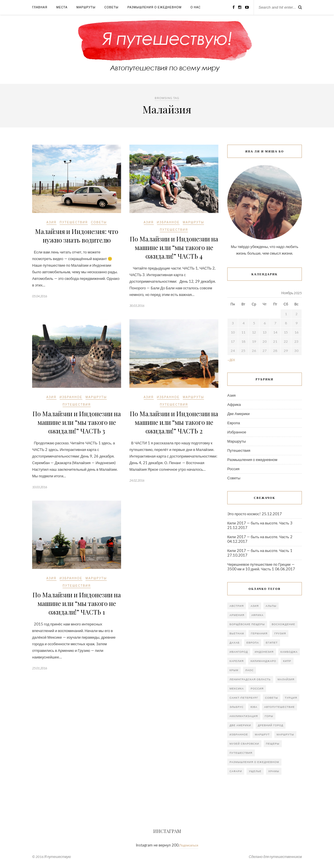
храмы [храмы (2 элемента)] (274, 771)
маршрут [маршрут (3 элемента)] (262, 734)
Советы (111, 7)
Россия (233, 469)
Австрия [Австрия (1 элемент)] (237, 606)
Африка (234, 404)
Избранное (168, 222)
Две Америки (238, 414)
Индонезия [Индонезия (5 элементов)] (264, 652)
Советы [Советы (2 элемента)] (272, 698)
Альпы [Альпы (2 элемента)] (271, 606)
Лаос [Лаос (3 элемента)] (249, 670)
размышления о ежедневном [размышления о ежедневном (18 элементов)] (254, 762)
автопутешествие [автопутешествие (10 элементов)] (280, 707)
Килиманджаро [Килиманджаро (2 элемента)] (263, 661)
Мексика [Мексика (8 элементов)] (237, 688)
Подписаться (189, 845)
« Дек (231, 360)
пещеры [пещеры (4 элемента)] (273, 744)
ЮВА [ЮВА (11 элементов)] (254, 707)
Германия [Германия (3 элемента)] (259, 633)
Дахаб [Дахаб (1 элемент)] (235, 643)
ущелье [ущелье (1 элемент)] (255, 771)
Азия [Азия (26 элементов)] (255, 606)
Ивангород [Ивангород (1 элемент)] (239, 652)
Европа (234, 423)
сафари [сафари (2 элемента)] (236, 771)
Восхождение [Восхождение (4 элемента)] (283, 624)
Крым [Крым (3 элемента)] (234, 670)
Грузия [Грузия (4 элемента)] (280, 633)
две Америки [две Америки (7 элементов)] (240, 725)
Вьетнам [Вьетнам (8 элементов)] (237, 633)
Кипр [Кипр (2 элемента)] (287, 661)
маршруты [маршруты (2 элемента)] (285, 734)
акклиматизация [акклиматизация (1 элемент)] (244, 716)
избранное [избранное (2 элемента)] (239, 734)
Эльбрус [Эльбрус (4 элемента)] (237, 707)
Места (62, 7)
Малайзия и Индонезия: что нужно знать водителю (77, 236)
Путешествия (74, 222)
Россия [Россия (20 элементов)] (257, 688)
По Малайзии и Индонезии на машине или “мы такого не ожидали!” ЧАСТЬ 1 (77, 603)
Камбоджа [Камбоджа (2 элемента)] (289, 652)
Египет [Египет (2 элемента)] (272, 643)
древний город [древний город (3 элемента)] (271, 725)
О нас (196, 7)
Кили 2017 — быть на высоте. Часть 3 (260, 523)
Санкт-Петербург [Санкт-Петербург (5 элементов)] (244, 698)
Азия (52, 222)
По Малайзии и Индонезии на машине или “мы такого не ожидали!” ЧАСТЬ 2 (174, 422)
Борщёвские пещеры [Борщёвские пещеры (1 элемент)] (247, 624)
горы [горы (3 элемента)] (269, 716)
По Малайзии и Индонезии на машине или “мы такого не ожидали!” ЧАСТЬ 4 (174, 247)
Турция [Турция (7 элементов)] (291, 698)
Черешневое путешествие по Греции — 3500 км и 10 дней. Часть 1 (261, 567)
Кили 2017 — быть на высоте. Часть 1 (260, 551)
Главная (40, 7)
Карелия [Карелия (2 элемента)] (237, 661)
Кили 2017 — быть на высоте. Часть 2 (260, 537)
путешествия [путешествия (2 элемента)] (241, 753)
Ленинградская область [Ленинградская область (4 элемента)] (250, 679)
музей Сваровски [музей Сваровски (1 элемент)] (244, 744)
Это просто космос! (244, 514)
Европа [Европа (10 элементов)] (253, 643)
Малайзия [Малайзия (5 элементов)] (286, 679)
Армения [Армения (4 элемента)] (237, 615)
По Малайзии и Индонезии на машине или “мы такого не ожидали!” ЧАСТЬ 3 (77, 422)
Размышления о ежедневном (155, 7)
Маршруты (86, 7)
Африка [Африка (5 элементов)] (257, 615)
